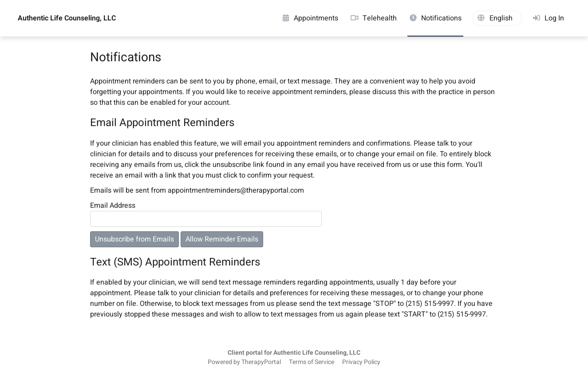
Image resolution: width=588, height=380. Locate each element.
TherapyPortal (261, 362)
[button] (497, 18)
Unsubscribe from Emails (134, 239)
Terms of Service (312, 362)
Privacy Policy (361, 362)
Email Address (113, 206)
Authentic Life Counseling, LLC (67, 18)
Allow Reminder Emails (222, 239)
